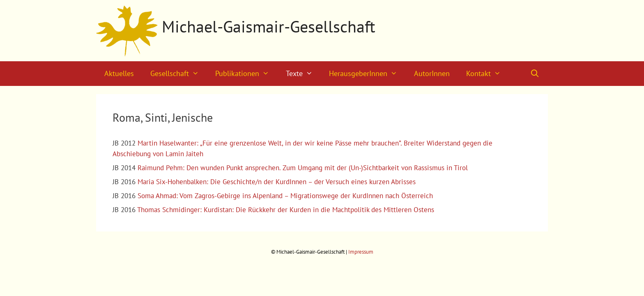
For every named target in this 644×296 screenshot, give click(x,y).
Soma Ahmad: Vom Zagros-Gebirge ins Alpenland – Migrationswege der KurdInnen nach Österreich (285, 196)
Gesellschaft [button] (179, 74)
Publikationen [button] (246, 74)
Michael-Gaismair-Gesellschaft (269, 26)
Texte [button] (303, 74)
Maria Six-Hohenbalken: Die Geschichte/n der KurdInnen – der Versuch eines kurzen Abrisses (277, 182)
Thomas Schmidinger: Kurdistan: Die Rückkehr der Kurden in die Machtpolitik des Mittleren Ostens (286, 210)
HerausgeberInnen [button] (367, 74)
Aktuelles (119, 73)
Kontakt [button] (488, 74)
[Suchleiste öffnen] (535, 74)
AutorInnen (432, 73)
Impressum (361, 252)
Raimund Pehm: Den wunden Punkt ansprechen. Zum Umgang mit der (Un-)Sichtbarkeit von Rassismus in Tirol (303, 168)
